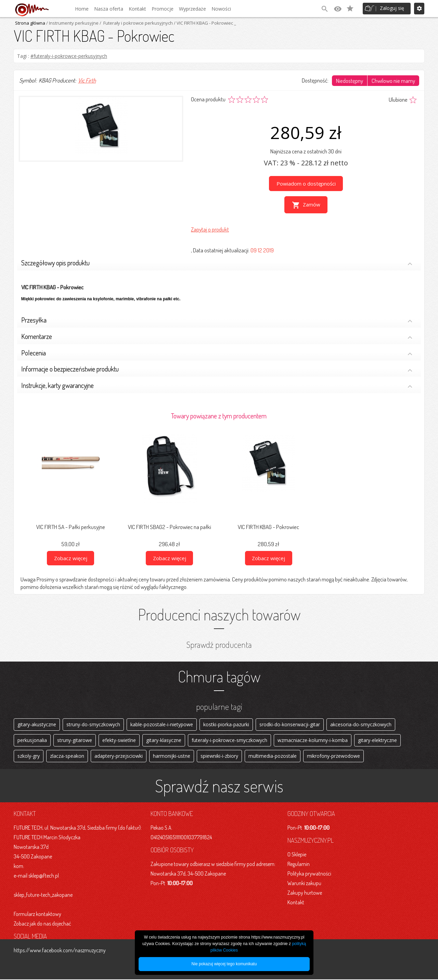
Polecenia (217, 352)
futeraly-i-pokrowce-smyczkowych (229, 740)
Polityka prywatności (309, 874)
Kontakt (137, 9)
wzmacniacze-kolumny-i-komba (313, 740)
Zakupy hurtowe (305, 893)
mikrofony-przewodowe (333, 756)
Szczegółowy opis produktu (217, 262)
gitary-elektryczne (377, 740)
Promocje (163, 9)
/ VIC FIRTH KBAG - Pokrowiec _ (204, 23)
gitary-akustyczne (37, 723)
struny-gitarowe (75, 740)
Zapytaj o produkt (210, 228)
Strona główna (30, 23)
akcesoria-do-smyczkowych (361, 723)
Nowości (221, 9)
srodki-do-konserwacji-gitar (290, 723)
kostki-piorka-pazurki (226, 723)
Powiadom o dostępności (306, 183)
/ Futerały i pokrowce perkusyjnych (136, 23)
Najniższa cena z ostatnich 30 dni (306, 151)
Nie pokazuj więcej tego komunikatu (224, 964)
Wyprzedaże (192, 9)
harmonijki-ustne (172, 756)
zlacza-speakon (67, 756)
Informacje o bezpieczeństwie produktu (217, 369)
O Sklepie (297, 855)
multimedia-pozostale (273, 756)
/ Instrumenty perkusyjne (72, 23)
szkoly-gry (29, 756)
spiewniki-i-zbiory (219, 756)
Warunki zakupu (304, 884)
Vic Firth (87, 80)
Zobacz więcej (71, 557)
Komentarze (217, 336)
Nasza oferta (109, 9)
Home (82, 9)
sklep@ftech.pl (44, 876)
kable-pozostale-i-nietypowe (162, 723)
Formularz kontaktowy (37, 915)
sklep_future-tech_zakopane (43, 895)
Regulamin (299, 865)
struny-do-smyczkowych (93, 723)
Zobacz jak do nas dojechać (42, 924)
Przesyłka (217, 319)
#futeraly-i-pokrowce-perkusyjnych (69, 56)
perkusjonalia (32, 740)
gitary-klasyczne (164, 740)
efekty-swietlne (119, 740)
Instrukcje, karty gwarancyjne (217, 385)
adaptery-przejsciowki (119, 756)
